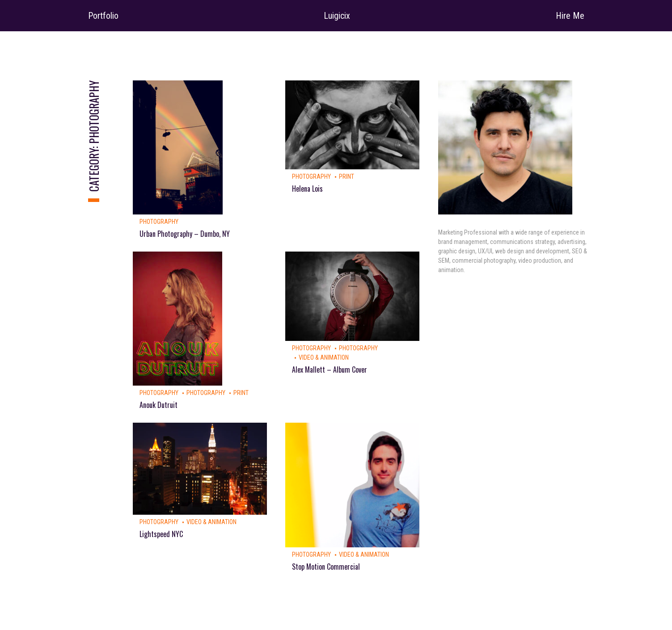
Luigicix (337, 16)
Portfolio (103, 16)
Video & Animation (324, 357)
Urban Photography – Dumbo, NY (185, 234)
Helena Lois (307, 189)
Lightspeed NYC (161, 534)
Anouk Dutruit (158, 405)
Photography (159, 222)
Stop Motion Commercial (326, 567)
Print (347, 176)
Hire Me (570, 16)
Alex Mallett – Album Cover (330, 370)
